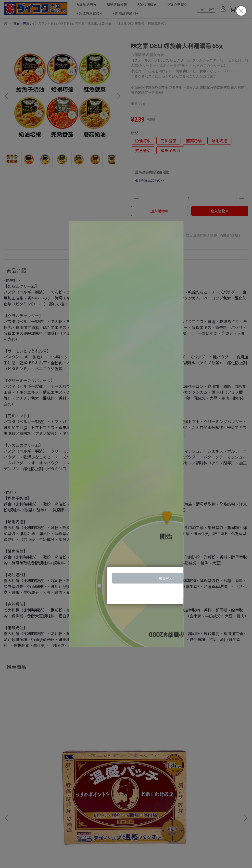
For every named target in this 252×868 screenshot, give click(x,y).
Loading (126, 434)
